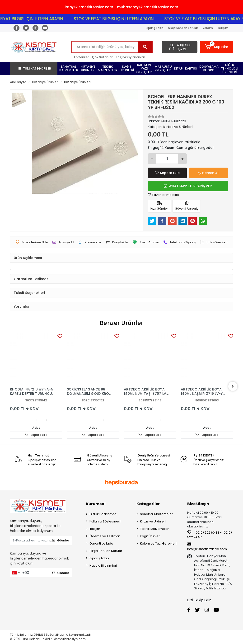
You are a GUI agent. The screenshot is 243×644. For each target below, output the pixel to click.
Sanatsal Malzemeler (156, 514)
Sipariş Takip (155, 28)
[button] (216, 47)
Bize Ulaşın (198, 504)
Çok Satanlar (102, 57)
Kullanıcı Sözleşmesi (105, 521)
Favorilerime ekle (163, 195)
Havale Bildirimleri (103, 566)
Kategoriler (148, 504)
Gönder (61, 540)
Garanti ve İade (101, 543)
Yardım (208, 28)
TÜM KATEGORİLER (35, 68)
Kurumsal (96, 504)
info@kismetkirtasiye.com (207, 547)
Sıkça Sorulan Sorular (183, 28)
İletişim (223, 28)
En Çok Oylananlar (130, 57)
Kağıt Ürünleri (150, 536)
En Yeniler (81, 57)
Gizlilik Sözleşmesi (103, 514)
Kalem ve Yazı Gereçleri (158, 543)
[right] (233, 386)
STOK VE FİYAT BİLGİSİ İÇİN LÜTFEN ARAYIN (119, 19)
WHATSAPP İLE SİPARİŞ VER (188, 186)
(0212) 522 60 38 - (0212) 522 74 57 (210, 535)
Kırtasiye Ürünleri (153, 521)
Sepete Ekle (167, 173)
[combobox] (16, 573)
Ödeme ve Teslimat (105, 536)
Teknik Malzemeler (154, 529)
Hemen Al (208, 173)
